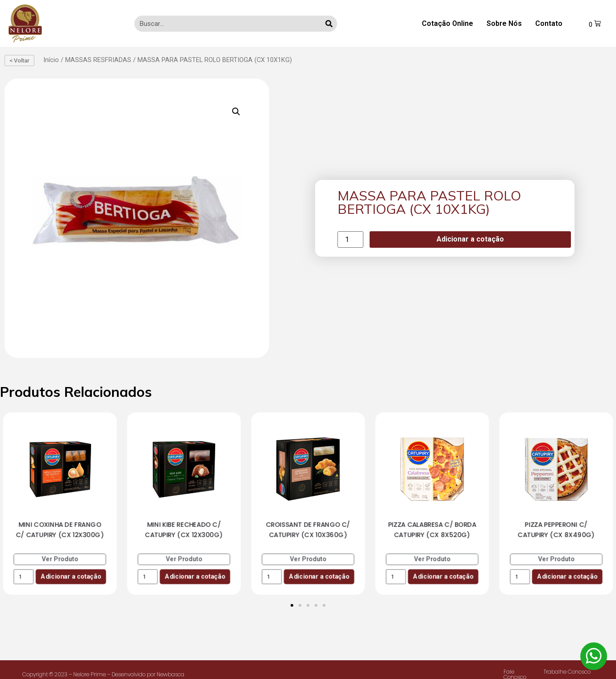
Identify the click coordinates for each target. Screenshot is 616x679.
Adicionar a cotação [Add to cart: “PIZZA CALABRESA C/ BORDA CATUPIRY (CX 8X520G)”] (443, 576)
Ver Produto (60, 559)
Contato (549, 23)
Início (51, 60)
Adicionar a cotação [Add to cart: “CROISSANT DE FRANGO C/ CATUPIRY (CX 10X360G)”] (319, 576)
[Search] (329, 24)
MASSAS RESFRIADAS (98, 60)
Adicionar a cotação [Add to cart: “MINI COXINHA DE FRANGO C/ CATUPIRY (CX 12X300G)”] (71, 576)
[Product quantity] (350, 240)
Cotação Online (447, 23)
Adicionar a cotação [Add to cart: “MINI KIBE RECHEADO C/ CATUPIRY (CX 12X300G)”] (195, 576)
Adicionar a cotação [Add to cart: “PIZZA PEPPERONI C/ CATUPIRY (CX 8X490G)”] (567, 576)
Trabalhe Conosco (567, 672)
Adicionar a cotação (470, 239)
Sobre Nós (504, 23)
